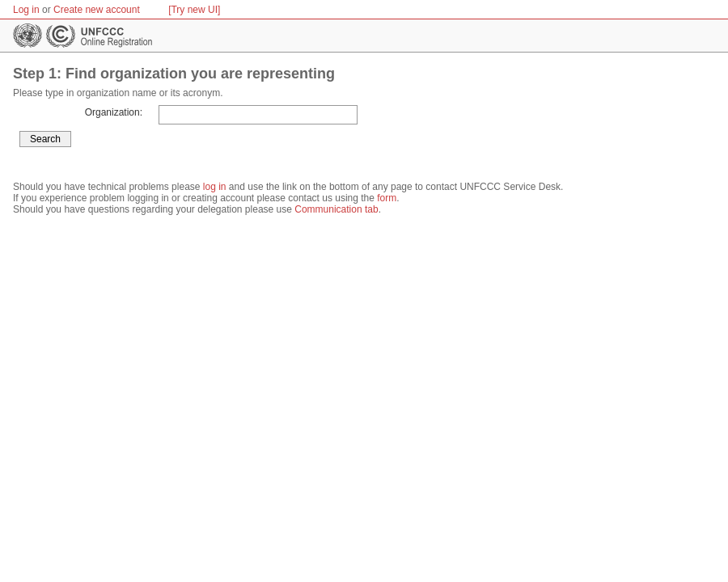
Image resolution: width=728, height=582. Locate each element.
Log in (26, 10)
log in (215, 187)
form (387, 198)
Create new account (97, 10)
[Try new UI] (194, 10)
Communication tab (336, 209)
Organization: (114, 112)
